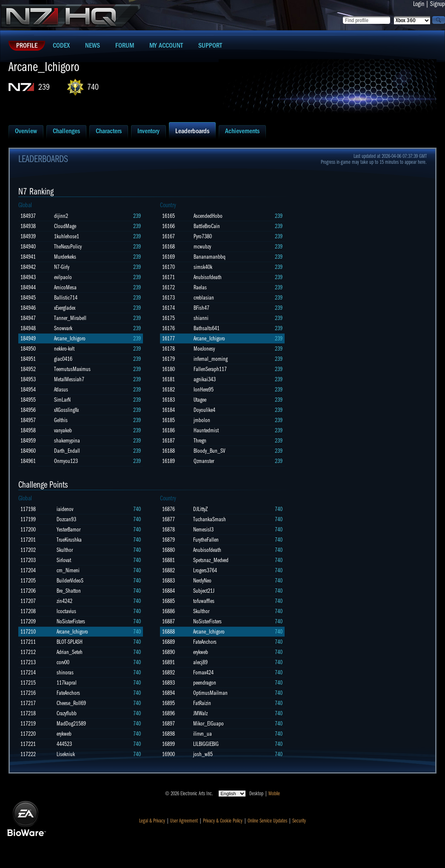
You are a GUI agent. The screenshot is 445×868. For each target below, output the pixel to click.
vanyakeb (63, 430)
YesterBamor (68, 530)
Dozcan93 (66, 519)
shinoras (65, 672)
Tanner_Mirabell (70, 318)
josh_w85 (203, 754)
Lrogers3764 (205, 570)
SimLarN (62, 400)
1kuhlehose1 (67, 236)
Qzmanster (204, 461)
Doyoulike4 (204, 410)
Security (299, 821)
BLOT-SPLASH (70, 642)
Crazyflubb (67, 713)
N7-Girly (62, 267)
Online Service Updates (267, 821)
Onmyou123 (66, 461)
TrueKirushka (69, 540)
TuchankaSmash (210, 519)
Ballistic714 (66, 298)
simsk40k (203, 267)
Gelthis (61, 420)
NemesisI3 (203, 530)
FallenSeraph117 (210, 369)
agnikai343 (205, 379)
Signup (438, 4)
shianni (201, 318)
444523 (64, 744)
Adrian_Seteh (70, 652)
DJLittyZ (200, 509)
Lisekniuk (66, 754)
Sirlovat (64, 560)
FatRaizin (202, 703)
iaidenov (65, 509)
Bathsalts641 (207, 328)
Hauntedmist (206, 430)
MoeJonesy (204, 349)
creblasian (204, 298)
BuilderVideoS (70, 581)
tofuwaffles (204, 601)
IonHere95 (204, 390)
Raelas (200, 287)
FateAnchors (68, 693)
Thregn (200, 441)
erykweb (64, 734)
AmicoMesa (65, 287)
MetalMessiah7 (69, 379)
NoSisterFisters (71, 621)
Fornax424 (203, 672)
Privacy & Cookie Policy (223, 821)
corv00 (63, 662)
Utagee (200, 400)
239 (44, 87)
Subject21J (204, 591)
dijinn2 (61, 216)
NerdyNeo (202, 581)
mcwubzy (202, 247)
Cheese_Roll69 (71, 703)
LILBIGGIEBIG (206, 744)
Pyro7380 (203, 236)
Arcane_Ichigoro (70, 338)
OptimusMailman (210, 693)
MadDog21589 (71, 724)
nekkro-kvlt (64, 349)
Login (419, 4)
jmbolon (202, 420)
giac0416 (63, 359)
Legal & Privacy (152, 821)
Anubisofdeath (208, 277)
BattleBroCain (207, 226)
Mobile (274, 794)
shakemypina (67, 441)
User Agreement (184, 821)
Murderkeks (65, 257)
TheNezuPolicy (68, 247)
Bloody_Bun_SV (209, 451)
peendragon (205, 683)
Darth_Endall (67, 451)
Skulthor (65, 550)
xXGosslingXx (66, 410)
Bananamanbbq (210, 257)
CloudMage (65, 226)
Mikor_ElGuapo (208, 724)
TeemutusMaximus (72, 369)
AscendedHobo (208, 216)
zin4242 (64, 601)
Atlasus (61, 390)
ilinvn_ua (203, 734)
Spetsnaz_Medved (211, 560)
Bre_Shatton (69, 591)
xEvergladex (65, 308)
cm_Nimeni (68, 570)
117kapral (67, 683)
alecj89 (200, 662)
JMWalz (200, 713)
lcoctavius (66, 611)
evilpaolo (63, 277)
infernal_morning (211, 359)
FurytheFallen (206, 540)
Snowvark (63, 328)
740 (93, 87)
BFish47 (201, 308)
